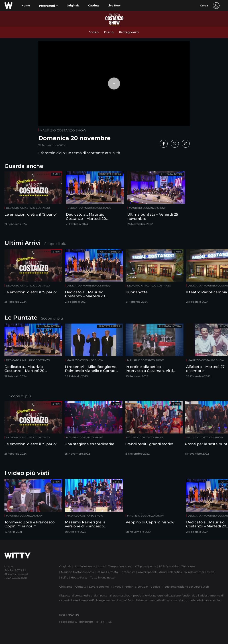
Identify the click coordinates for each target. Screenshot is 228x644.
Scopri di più (55, 244)
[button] (48, 6)
